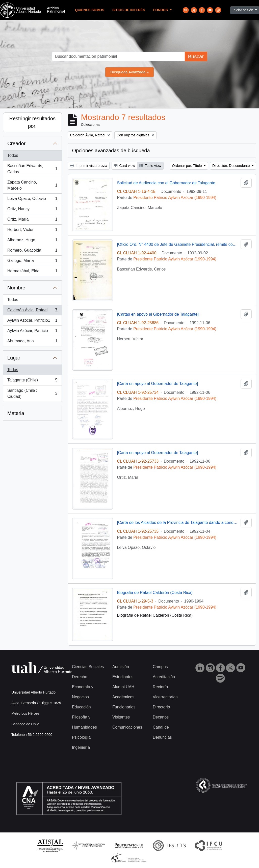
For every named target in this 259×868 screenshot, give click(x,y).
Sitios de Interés (129, 10)
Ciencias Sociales (88, 667)
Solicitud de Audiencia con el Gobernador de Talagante (166, 183)
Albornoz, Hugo (32, 241)
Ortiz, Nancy (32, 210)
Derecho (80, 677)
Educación (81, 707)
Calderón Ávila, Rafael (32, 311)
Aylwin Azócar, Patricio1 (32, 321)
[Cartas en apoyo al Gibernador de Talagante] (158, 314)
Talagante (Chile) (32, 381)
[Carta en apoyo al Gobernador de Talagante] (157, 384)
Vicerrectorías (165, 697)
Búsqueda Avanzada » (129, 72)
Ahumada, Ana (32, 342)
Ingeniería (81, 747)
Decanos (161, 717)
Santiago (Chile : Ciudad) (32, 393)
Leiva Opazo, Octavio (32, 200)
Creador (16, 143)
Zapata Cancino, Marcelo (32, 185)
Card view (124, 166)
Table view (150, 166)
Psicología (81, 737)
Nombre (16, 288)
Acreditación (164, 677)
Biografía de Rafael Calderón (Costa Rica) (155, 593)
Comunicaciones (127, 727)
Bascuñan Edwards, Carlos (32, 169)
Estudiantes (123, 677)
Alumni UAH (123, 687)
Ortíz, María (32, 220)
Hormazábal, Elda (32, 272)
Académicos (123, 697)
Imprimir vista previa (89, 166)
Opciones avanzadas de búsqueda (111, 151)
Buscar (196, 56)
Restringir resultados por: (32, 122)
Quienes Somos (90, 10)
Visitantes (121, 717)
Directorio (161, 707)
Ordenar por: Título (187, 166)
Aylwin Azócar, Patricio (32, 332)
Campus (160, 667)
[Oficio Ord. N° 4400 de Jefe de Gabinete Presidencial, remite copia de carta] (178, 244)
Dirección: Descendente (232, 166)
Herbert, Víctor (32, 231)
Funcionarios (124, 707)
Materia (16, 413)
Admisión (121, 667)
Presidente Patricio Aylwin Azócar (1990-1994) (175, 198)
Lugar (14, 358)
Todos (13, 155)
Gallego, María (32, 262)
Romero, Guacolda (32, 251)
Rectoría (160, 687)
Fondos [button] (161, 10)
